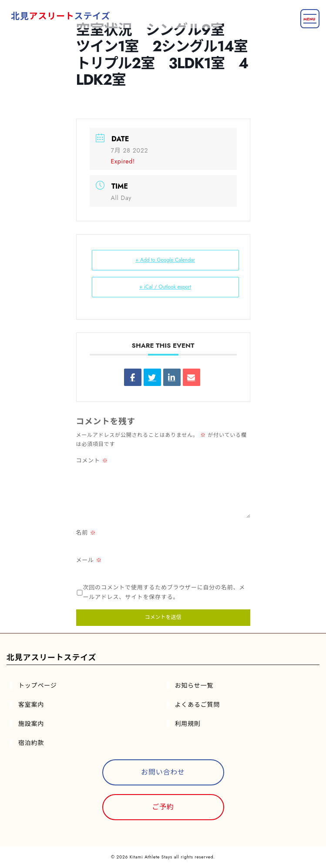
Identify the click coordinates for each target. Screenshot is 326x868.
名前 (86, 533)
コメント (92, 461)
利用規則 (188, 724)
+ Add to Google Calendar (165, 260)
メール (89, 560)
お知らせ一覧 (194, 685)
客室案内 (31, 705)
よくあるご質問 (198, 705)
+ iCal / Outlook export (165, 287)
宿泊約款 (31, 743)
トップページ (38, 685)
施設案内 (31, 724)
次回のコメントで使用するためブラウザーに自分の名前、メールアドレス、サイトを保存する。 (164, 592)
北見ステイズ (60, 16)
